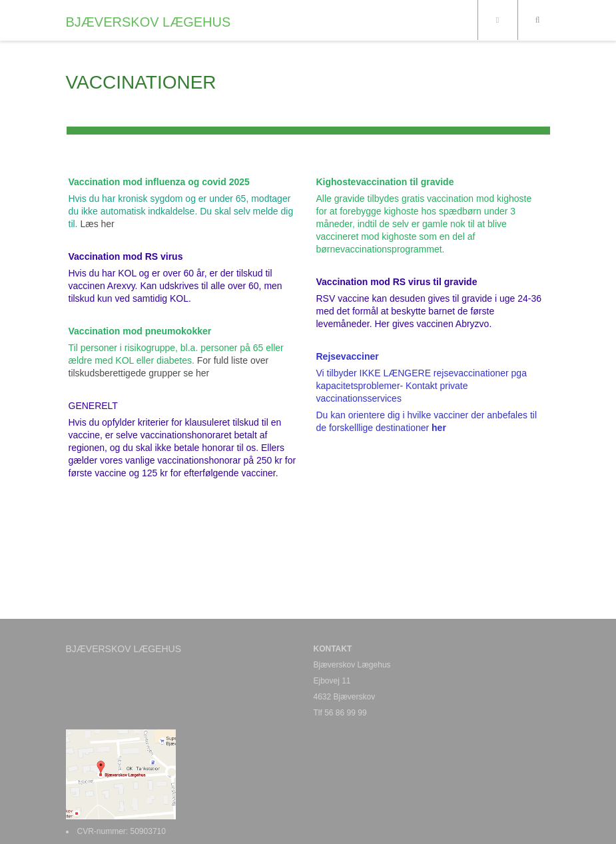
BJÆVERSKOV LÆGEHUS (149, 22)
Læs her (96, 224)
